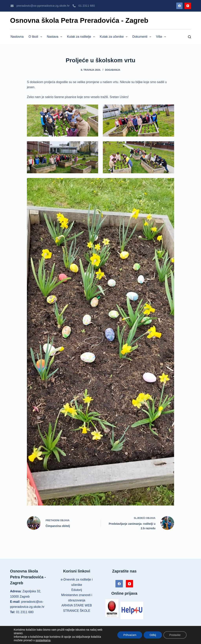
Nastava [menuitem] (55, 37)
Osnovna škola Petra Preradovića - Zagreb (79, 20)
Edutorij (77, 590)
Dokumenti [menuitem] (143, 37)
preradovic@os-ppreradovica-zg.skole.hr (43, 6)
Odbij (153, 635)
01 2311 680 (87, 6)
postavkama (43, 640)
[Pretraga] (190, 37)
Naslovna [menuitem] (17, 37)
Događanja (113, 70)
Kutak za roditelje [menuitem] (82, 37)
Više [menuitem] (162, 37)
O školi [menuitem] (36, 37)
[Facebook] (180, 6)
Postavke (175, 635)
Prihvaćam (130, 635)
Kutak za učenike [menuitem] (114, 37)
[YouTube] (188, 6)
